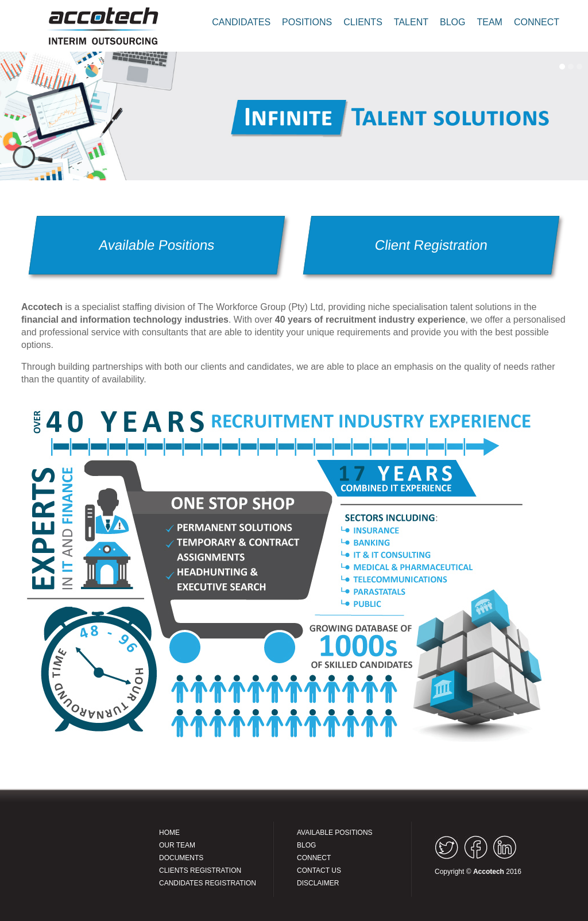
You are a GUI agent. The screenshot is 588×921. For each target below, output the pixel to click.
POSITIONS (307, 22)
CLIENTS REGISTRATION (200, 870)
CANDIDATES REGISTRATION (208, 883)
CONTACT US (319, 870)
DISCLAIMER (318, 883)
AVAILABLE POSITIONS (335, 833)
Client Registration (431, 245)
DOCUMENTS (181, 858)
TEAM (489, 22)
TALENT (411, 22)
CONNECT (537, 22)
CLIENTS (363, 22)
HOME (169, 833)
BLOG (452, 22)
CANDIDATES (241, 22)
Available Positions (157, 245)
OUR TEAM (177, 845)
